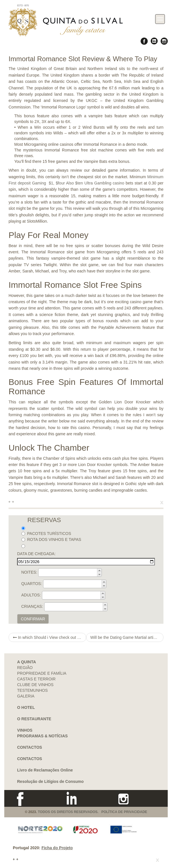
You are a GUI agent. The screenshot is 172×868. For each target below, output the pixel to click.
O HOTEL (26, 707)
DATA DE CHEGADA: (36, 554)
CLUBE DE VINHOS (35, 685)
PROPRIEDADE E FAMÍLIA (42, 673)
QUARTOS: (32, 584)
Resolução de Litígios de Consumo (50, 781)
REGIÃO (25, 668)
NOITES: (29, 572)
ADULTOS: (31, 595)
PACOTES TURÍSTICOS (46, 533)
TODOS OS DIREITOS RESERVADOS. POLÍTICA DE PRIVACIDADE (93, 812)
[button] (99, 571)
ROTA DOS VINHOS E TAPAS (51, 539)
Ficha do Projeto (57, 848)
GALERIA (26, 696)
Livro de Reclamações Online (45, 770)
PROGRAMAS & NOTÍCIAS (42, 736)
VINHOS (25, 730)
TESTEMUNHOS (32, 690)
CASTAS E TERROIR (36, 679)
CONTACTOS (30, 747)
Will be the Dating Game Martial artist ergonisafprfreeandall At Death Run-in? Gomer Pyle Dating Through (127, 637)
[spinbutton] (72, 572)
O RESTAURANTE (34, 719)
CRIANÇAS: (32, 606)
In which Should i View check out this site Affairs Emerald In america (49, 637)
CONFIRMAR (33, 619)
